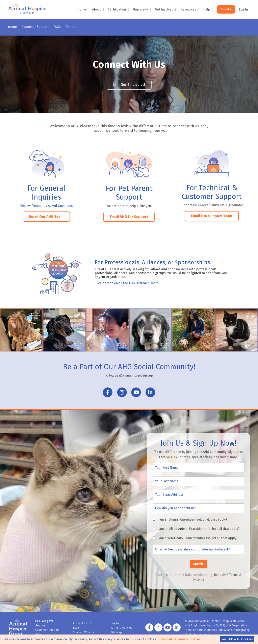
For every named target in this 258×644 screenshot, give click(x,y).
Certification (118, 9)
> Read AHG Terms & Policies (179, 639)
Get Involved (166, 9)
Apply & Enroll (83, 623)
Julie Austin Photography (234, 630)
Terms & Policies (121, 628)
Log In (243, 9)
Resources (190, 9)
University (142, 9)
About (98, 9)
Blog (76, 628)
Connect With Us (83, 632)
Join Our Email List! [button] (129, 85)
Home (82, 9)
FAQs (57, 27)
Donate (71, 27)
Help (208, 9)
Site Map (116, 632)
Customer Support (35, 27)
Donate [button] (226, 9)
